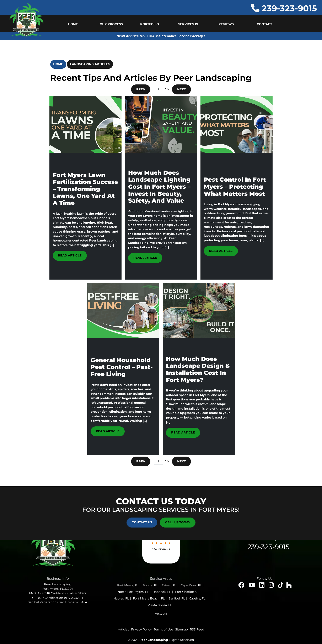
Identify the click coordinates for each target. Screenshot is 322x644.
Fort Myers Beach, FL (149, 598)
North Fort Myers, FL (133, 592)
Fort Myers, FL (128, 585)
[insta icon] (272, 586)
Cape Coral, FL (191, 585)
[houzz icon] (289, 586)
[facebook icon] (242, 586)
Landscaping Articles (90, 64)
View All (161, 614)
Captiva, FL (197, 598)
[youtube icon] (252, 586)
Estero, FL (169, 585)
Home (58, 64)
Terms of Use (163, 629)
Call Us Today (178, 522)
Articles (123, 629)
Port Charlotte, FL (188, 592)
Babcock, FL (162, 592)
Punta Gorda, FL (160, 605)
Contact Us (142, 522)
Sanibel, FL (177, 598)
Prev (141, 89)
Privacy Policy (141, 629)
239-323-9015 (284, 8)
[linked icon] (262, 586)
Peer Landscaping (154, 640)
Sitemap (181, 629)
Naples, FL (121, 598)
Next (181, 89)
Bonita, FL (150, 585)
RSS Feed (197, 629)
